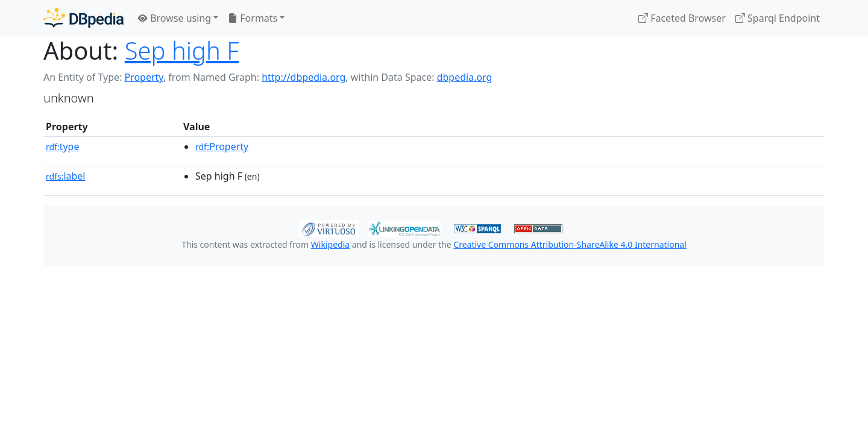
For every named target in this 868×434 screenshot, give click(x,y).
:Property (222, 146)
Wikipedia (330, 244)
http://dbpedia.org (303, 77)
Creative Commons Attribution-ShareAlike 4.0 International (570, 244)
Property (143, 77)
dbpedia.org (465, 77)
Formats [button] (253, 18)
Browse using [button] (175, 18)
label (66, 176)
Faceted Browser (682, 18)
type (63, 146)
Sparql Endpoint (778, 18)
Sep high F (182, 50)
